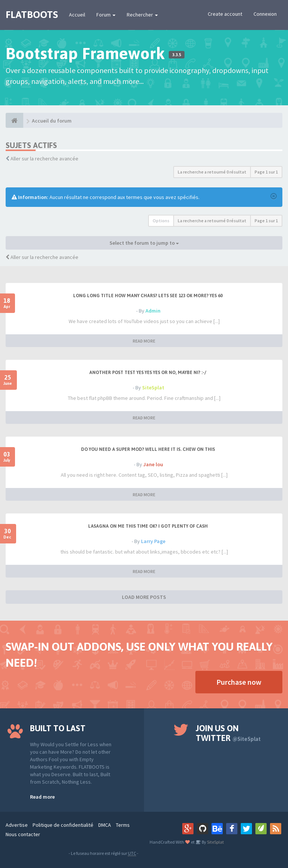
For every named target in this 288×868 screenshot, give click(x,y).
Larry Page (153, 541)
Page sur (266, 172)
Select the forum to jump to (144, 243)
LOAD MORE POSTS (144, 597)
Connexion (265, 14)
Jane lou (153, 464)
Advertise (17, 825)
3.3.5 (177, 55)
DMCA (105, 825)
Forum (106, 15)
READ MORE (144, 341)
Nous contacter (23, 834)
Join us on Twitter (228, 733)
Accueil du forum (52, 121)
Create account (225, 14)
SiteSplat (153, 388)
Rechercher (142, 15)
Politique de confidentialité (63, 825)
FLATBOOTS (32, 15)
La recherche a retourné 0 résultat (212, 172)
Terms (123, 825)
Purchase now (239, 682)
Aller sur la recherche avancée (44, 159)
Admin (153, 311)
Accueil (77, 15)
